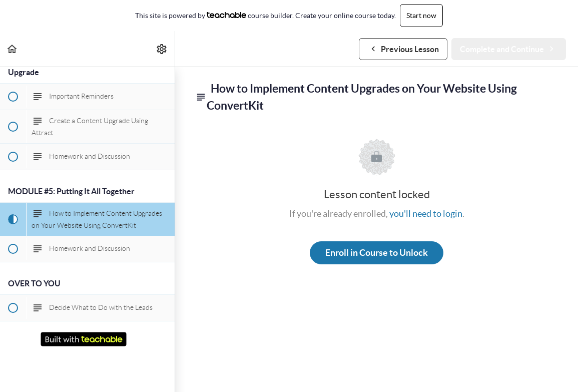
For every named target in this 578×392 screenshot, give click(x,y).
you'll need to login (426, 214)
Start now (421, 16)
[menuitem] (162, 49)
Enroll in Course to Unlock (377, 253)
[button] (13, 49)
